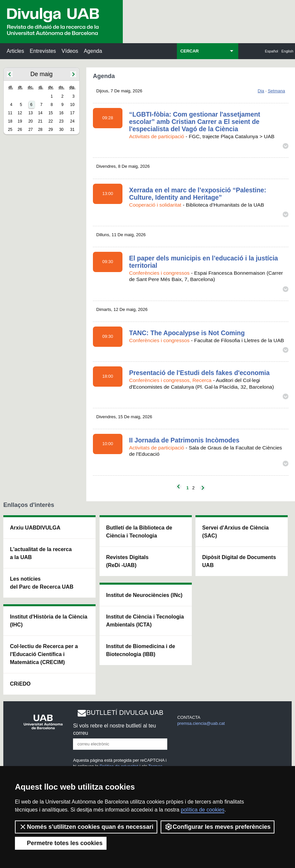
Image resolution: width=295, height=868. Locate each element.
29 (51, 130)
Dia (261, 91)
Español (271, 51)
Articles (15, 51)
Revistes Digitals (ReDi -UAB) (127, 561)
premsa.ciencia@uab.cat (201, 723)
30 (61, 130)
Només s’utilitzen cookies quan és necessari (86, 827)
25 (10, 130)
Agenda (93, 51)
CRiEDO (20, 684)
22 (51, 121)
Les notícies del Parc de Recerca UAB (42, 583)
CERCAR (189, 51)
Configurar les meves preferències (218, 827)
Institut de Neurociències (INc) (144, 595)
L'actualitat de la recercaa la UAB (41, 553)
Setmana (276, 91)
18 (10, 121)
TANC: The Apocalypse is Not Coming (187, 333)
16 (61, 113)
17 (72, 113)
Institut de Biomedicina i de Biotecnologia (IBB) (141, 650)
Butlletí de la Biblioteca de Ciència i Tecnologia (139, 532)
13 (30, 113)
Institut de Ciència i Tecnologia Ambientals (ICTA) (145, 621)
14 (40, 113)
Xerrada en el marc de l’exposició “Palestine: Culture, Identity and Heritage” (198, 194)
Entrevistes (43, 51)
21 (40, 121)
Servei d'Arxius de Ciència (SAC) (235, 532)
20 (30, 121)
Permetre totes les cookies (61, 843)
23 (61, 121)
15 (51, 113)
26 (20, 130)
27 (30, 130)
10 (72, 105)
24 (72, 121)
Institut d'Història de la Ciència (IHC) (49, 621)
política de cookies (203, 810)
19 (20, 121)
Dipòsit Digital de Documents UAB (239, 561)
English (287, 51)
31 (72, 130)
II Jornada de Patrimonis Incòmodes (184, 440)
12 (20, 113)
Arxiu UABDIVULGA (35, 528)
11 (10, 113)
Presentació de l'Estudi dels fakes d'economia (199, 373)
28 (40, 130)
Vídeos (70, 51)
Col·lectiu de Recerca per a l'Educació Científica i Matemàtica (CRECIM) (44, 654)
